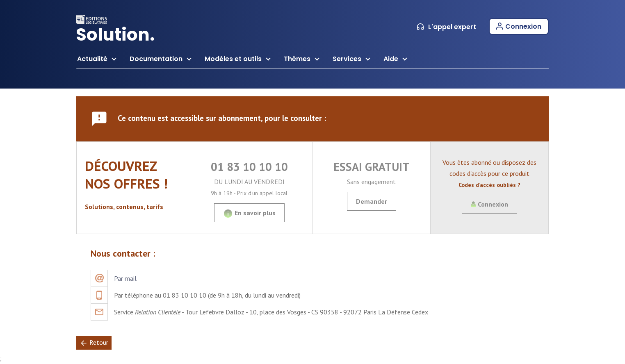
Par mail (125, 278)
